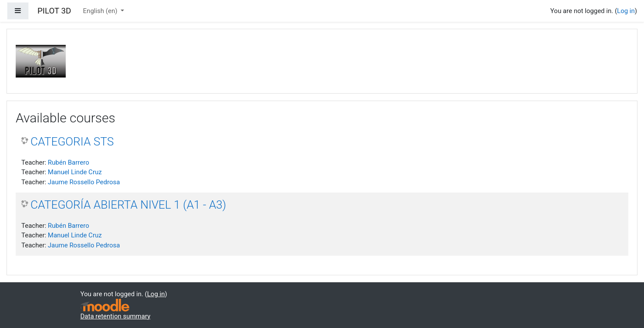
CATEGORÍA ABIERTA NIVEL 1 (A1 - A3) (128, 205)
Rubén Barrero (69, 162)
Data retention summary (116, 316)
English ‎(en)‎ (101, 11)
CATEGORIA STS (72, 142)
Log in (626, 11)
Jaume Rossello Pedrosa (84, 182)
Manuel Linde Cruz (75, 172)
